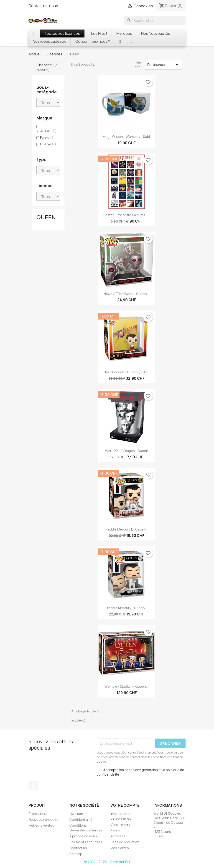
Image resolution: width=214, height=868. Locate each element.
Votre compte (125, 805)
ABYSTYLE (47, 131)
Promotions (38, 814)
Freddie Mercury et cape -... (127, 529)
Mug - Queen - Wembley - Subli (127, 137)
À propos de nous (83, 836)
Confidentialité (81, 820)
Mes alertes (120, 848)
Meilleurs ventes (41, 825)
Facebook (33, 786)
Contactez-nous (43, 6)
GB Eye (48, 144)
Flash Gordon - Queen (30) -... (127, 372)
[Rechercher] (155, 20)
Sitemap (76, 854)
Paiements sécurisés (86, 842)
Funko (47, 138)
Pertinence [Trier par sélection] (163, 65)
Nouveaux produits (43, 820)
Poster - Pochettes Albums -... (127, 215)
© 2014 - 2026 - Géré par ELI (107, 862)
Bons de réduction (125, 842)
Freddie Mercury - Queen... (127, 608)
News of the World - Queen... (127, 294)
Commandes (120, 824)
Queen (46, 217)
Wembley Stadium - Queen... (127, 686)
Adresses (118, 836)
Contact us (78, 848)
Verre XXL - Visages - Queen (127, 451)
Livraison (76, 814)
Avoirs (115, 830)
